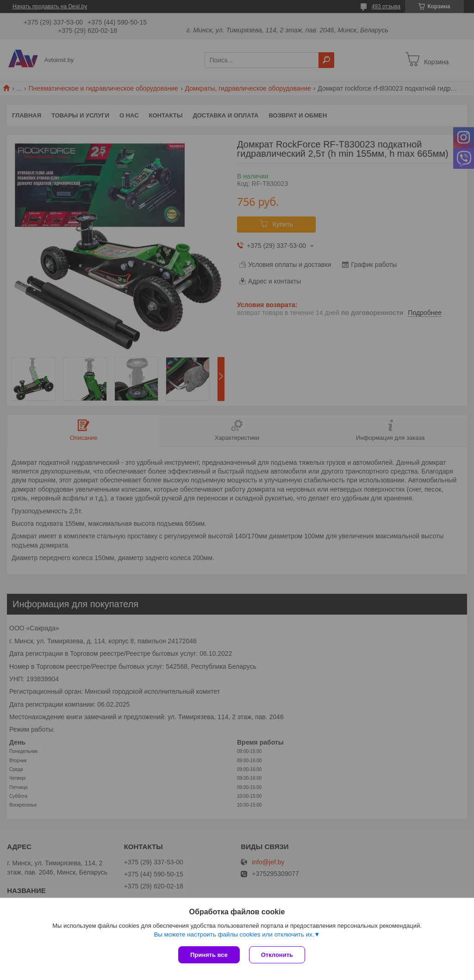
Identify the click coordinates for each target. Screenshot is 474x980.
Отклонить (277, 955)
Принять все (209, 955)
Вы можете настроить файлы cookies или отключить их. (234, 934)
